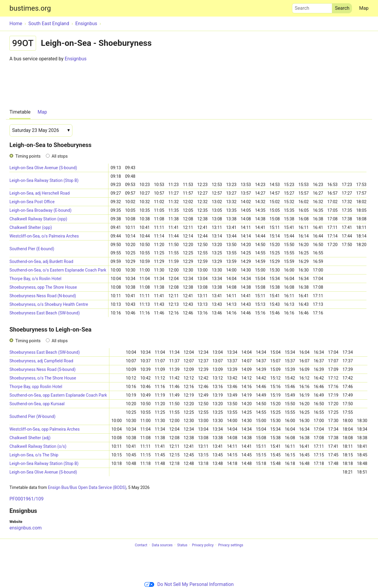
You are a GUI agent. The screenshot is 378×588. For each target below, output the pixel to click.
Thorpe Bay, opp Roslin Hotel (36, 387)
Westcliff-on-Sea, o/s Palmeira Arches (44, 236)
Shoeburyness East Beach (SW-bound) (45, 313)
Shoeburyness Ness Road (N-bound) (43, 296)
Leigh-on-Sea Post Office (32, 202)
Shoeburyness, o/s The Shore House (43, 378)
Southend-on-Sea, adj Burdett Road (41, 261)
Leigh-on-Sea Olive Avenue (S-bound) (43, 168)
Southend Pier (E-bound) (32, 249)
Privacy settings (231, 545)
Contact (141, 545)
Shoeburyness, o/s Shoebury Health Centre (49, 304)
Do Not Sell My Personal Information (189, 584)
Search (312, 7)
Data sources (162, 545)
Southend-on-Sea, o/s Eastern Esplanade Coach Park (58, 270)
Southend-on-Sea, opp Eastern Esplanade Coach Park (58, 395)
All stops (60, 156)
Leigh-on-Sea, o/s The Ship (34, 455)
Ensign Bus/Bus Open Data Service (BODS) (87, 487)
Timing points (28, 156)
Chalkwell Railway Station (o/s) (38, 446)
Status (182, 545)
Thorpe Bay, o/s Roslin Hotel (35, 279)
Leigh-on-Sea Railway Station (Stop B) (44, 180)
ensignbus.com (26, 528)
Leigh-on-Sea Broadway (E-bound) (40, 210)
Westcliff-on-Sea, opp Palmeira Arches (44, 429)
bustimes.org (30, 8)
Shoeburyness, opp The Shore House (43, 287)
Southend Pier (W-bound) (33, 416)
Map (364, 8)
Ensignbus (76, 59)
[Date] (41, 130)
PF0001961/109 (26, 499)
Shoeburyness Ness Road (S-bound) (43, 369)
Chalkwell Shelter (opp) (31, 227)
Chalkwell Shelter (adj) (30, 438)
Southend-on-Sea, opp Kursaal (37, 404)
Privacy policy (203, 545)
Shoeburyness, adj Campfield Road (41, 361)
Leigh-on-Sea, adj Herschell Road (40, 193)
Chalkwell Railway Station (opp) (38, 219)
